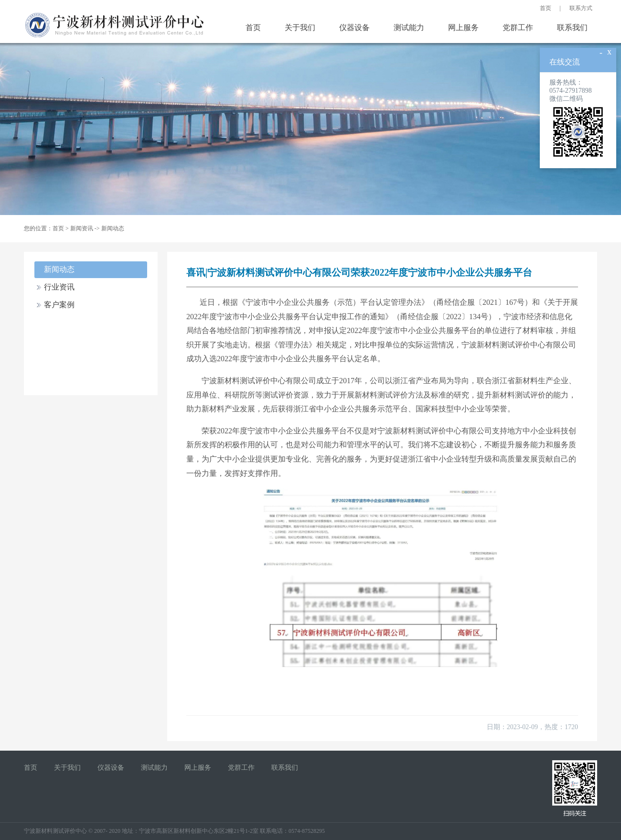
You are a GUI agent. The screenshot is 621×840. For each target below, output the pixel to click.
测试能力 (409, 27)
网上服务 (463, 27)
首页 (546, 8)
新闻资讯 (82, 228)
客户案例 (59, 305)
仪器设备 (354, 27)
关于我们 (300, 27)
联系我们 (572, 27)
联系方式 (581, 8)
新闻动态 (113, 228)
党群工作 (518, 27)
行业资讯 (59, 287)
